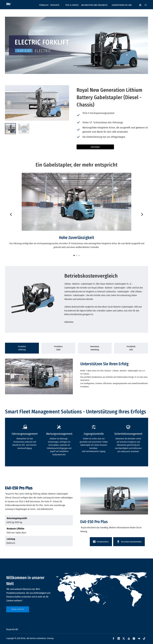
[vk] (139, 639)
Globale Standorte (18, 609)
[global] (100, 589)
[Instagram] (134, 639)
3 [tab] (79, 255)
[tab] (22, 348)
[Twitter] (124, 639)
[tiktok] (144, 639)
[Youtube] (129, 639)
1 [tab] (74, 255)
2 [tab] (77, 255)
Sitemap (50, 638)
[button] (65, 103)
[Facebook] (113, 639)
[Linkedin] (119, 639)
